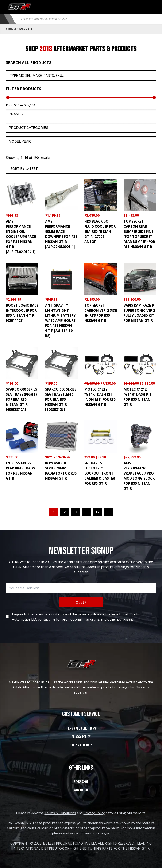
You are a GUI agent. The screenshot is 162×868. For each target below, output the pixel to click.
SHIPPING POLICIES (81, 745)
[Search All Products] (81, 76)
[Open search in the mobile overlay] (87, 19)
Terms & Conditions (60, 813)
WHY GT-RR (81, 790)
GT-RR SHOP (81, 782)
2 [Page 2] (65, 512)
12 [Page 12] (97, 512)
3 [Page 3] (76, 512)
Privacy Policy (81, 737)
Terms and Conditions (81, 728)
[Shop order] (81, 169)
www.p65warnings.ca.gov (90, 833)
